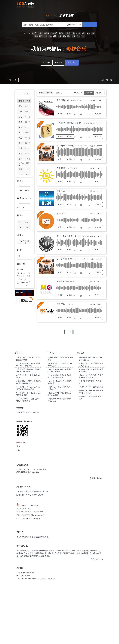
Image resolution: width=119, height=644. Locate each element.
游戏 (60, 36)
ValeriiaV (66, 214)
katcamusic (78, 100)
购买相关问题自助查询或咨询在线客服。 (33, 593)
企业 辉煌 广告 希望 (65, 146)
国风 (41, 36)
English (21, 499)
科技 (84, 33)
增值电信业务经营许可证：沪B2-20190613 (30, 568)
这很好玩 (61, 191)
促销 (83, 36)
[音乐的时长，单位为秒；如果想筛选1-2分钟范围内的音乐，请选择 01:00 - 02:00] (23, 181)
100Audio (71, 304)
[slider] (18, 186)
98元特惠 (59, 62)
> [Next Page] (75, 332)
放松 (59, 214)
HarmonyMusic (82, 146)
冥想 (69, 36)
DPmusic (70, 191)
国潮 (36, 36)
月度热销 (46, 62)
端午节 (34, 33)
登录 (18, 502)
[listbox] (73, 25)
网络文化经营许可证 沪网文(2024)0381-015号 (31, 572)
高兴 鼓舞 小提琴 (64, 100)
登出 (18, 506)
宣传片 (78, 33)
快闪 (64, 36)
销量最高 (90, 93)
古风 (73, 33)
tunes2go (89, 123)
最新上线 (79, 93)
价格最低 (100, 93)
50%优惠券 (72, 62)
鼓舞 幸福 (61, 304)
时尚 (55, 36)
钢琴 (74, 36)
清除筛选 (59, 93)
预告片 (61, 33)
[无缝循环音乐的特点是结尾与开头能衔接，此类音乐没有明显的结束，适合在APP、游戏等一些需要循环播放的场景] (23, 216)
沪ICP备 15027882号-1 (24, 565)
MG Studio (71, 282)
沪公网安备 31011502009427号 (29, 562)
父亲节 (40, 33)
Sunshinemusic (73, 168)
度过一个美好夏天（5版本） (69, 236)
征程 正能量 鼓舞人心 (66, 259)
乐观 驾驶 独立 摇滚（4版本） (70, 123)
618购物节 (54, 33)
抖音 (93, 33)
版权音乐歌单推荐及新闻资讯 (29, 469)
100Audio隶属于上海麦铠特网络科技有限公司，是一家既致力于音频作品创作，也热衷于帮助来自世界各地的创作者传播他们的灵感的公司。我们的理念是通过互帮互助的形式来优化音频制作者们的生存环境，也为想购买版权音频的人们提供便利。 (59, 610)
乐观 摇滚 (61, 168)
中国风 (68, 33)
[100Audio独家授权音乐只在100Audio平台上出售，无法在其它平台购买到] (23, 235)
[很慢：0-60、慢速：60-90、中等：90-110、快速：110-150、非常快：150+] (30, 198)
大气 (78, 36)
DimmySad (88, 236)
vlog (88, 33)
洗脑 (45, 36)
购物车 (99, 114)
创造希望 (61, 282)
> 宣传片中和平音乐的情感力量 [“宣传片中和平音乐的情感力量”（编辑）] (91, 443)
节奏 (50, 36)
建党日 (47, 33)
